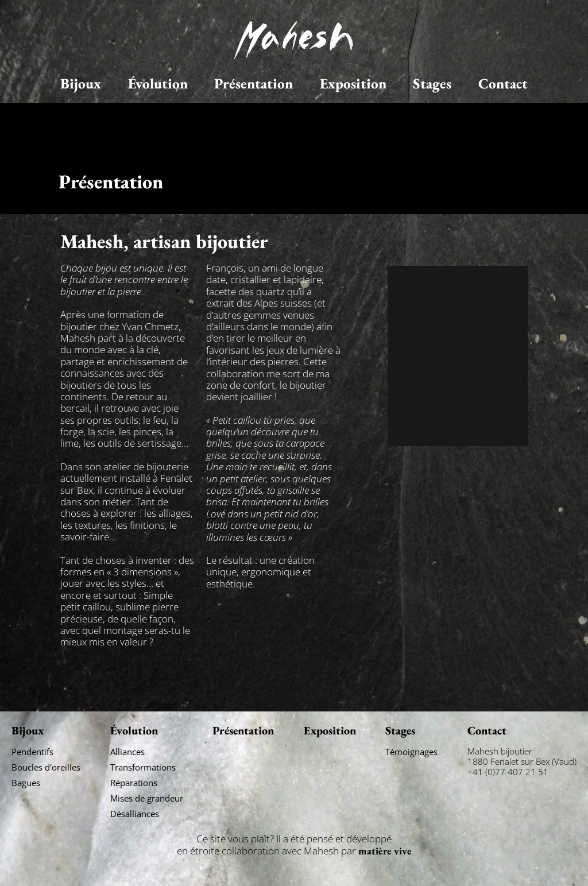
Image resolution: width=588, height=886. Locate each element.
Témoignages (411, 752)
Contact (503, 84)
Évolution (158, 84)
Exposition (353, 84)
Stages (432, 84)
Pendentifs (32, 752)
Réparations (134, 783)
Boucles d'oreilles (46, 767)
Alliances (127, 752)
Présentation (254, 84)
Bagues (26, 783)
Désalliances (135, 814)
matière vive (385, 851)
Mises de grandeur (147, 798)
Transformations (143, 767)
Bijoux (81, 84)
